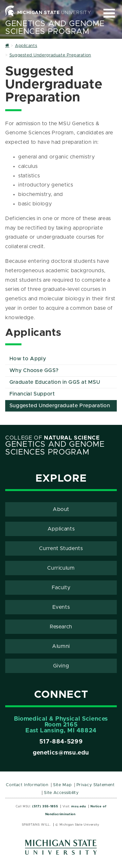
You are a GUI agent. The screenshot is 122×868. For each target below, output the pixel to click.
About (61, 509)
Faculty (61, 588)
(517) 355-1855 (45, 806)
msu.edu (79, 806)
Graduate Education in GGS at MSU (55, 382)
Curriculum (61, 568)
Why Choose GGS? (34, 370)
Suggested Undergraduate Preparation (60, 406)
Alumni (61, 646)
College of (53, 438)
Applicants (61, 529)
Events (61, 607)
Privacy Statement (96, 785)
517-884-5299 (61, 742)
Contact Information (27, 785)
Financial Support (32, 394)
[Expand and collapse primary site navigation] (109, 13)
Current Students (61, 548)
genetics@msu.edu (61, 753)
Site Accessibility (61, 793)
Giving (61, 666)
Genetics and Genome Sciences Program (55, 28)
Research (61, 627)
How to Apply (28, 359)
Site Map (62, 785)
